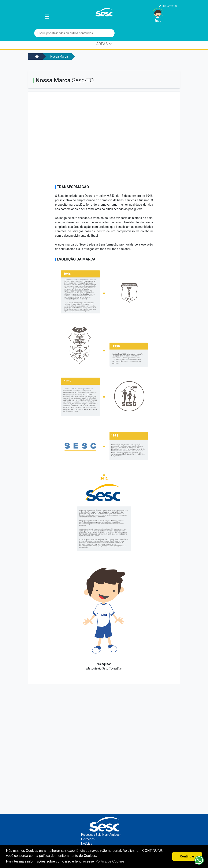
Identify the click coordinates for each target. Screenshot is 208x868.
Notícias (87, 844)
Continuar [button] (187, 856)
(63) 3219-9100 (168, 6)
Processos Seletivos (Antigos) (101, 835)
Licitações (88, 839)
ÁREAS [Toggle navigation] (104, 44)
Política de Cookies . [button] (111, 861)
